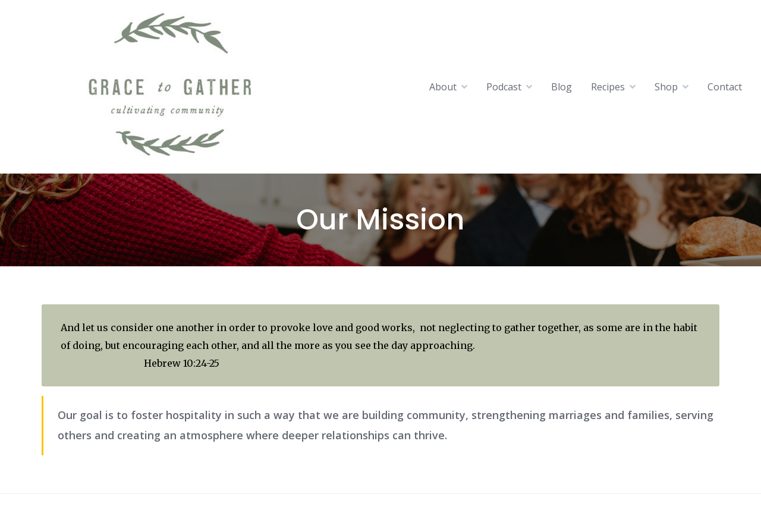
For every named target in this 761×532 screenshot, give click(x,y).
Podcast (504, 87)
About (443, 87)
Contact (725, 87)
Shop (666, 87)
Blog (562, 87)
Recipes (608, 87)
